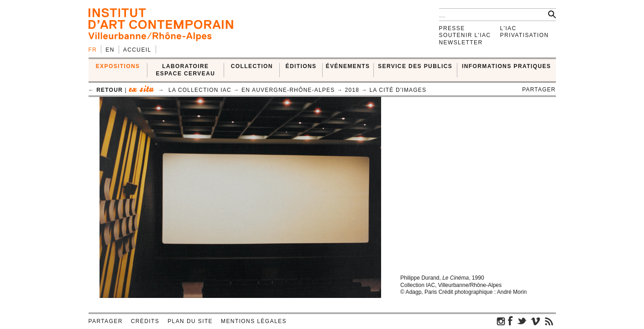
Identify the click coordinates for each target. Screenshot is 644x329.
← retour (106, 90)
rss (549, 321)
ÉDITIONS (301, 66)
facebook (510, 321)
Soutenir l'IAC (465, 35)
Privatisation (525, 35)
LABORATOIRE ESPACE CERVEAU (185, 70)
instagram (501, 321)
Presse (452, 28)
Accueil (137, 50)
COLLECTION (252, 66)
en (110, 50)
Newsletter (461, 42)
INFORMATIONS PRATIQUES (506, 66)
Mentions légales (254, 321)
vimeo (535, 321)
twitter (522, 321)
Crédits (145, 321)
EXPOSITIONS (118, 66)
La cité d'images (398, 90)
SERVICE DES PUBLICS (415, 66)
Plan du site (190, 321)
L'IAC (508, 28)
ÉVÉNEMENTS (348, 66)
